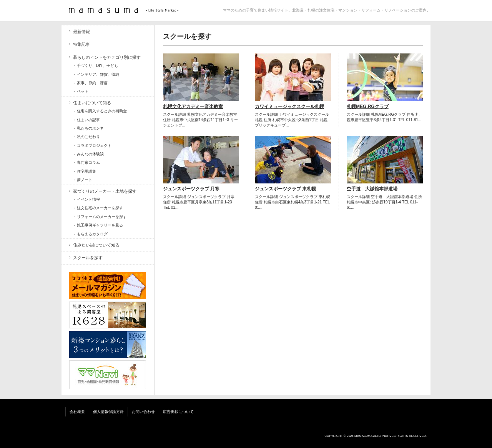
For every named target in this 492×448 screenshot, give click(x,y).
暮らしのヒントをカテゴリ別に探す (107, 57)
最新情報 (81, 32)
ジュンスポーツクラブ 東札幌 (285, 189)
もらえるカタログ (92, 234)
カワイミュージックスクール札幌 (289, 107)
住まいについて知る (92, 103)
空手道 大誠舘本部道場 (372, 189)
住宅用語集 (86, 171)
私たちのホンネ (90, 128)
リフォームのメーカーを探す (102, 217)
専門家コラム (88, 162)
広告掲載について (178, 412)
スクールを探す (88, 258)
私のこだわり (88, 137)
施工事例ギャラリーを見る (100, 225)
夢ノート (85, 180)
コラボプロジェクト (94, 146)
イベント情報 (88, 199)
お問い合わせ (143, 412)
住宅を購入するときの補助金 (102, 111)
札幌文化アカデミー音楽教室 (193, 107)
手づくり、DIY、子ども (97, 66)
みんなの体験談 (90, 154)
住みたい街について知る (96, 245)
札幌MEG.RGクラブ (368, 107)
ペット (83, 91)
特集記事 (81, 44)
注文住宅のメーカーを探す (100, 208)
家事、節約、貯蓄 (92, 83)
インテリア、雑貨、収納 (98, 74)
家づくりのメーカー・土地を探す (105, 191)
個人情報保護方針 (108, 412)
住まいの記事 (88, 120)
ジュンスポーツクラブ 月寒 (191, 189)
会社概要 (77, 412)
